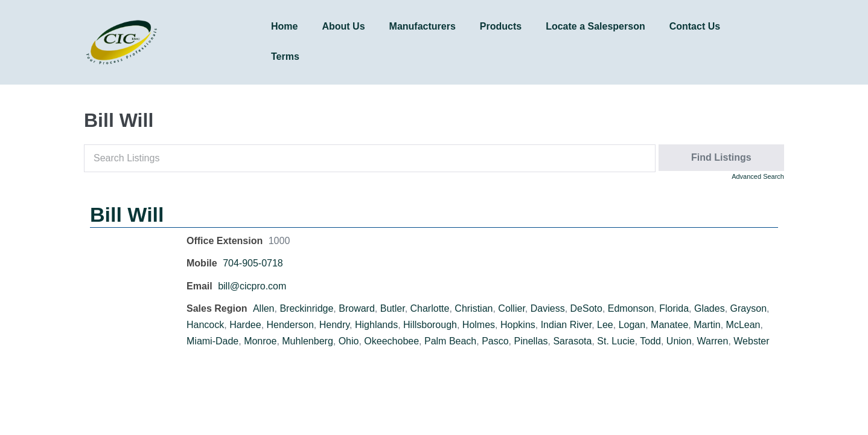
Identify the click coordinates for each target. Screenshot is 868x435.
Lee (605, 325)
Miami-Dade (212, 341)
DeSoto (586, 308)
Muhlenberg (308, 341)
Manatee (669, 325)
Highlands (376, 325)
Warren (713, 341)
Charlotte (430, 308)
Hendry (334, 325)
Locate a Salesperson (595, 26)
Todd (650, 341)
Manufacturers (423, 26)
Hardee (245, 325)
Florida (674, 308)
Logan (632, 325)
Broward (357, 308)
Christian (474, 308)
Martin (707, 325)
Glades (710, 308)
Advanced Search (758, 176)
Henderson (290, 325)
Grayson (748, 308)
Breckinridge (306, 308)
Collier (511, 308)
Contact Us (695, 26)
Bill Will (127, 214)
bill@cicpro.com (252, 286)
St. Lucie (616, 341)
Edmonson (631, 308)
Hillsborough (430, 325)
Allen (264, 308)
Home (284, 26)
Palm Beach (450, 341)
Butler (393, 308)
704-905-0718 (253, 263)
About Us (343, 26)
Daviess (548, 308)
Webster (751, 341)
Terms (285, 56)
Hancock (205, 325)
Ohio (349, 341)
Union (679, 341)
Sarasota (572, 341)
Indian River (566, 325)
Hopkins (518, 325)
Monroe (260, 341)
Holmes (479, 325)
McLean (743, 325)
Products (501, 26)
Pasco (495, 341)
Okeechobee (391, 341)
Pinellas (531, 341)
